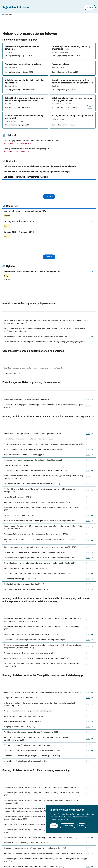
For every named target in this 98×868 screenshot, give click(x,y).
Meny (91, 8)
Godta (54, 826)
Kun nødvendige (68, 826)
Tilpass (82, 826)
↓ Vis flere (49, 197)
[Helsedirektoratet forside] (17, 8)
